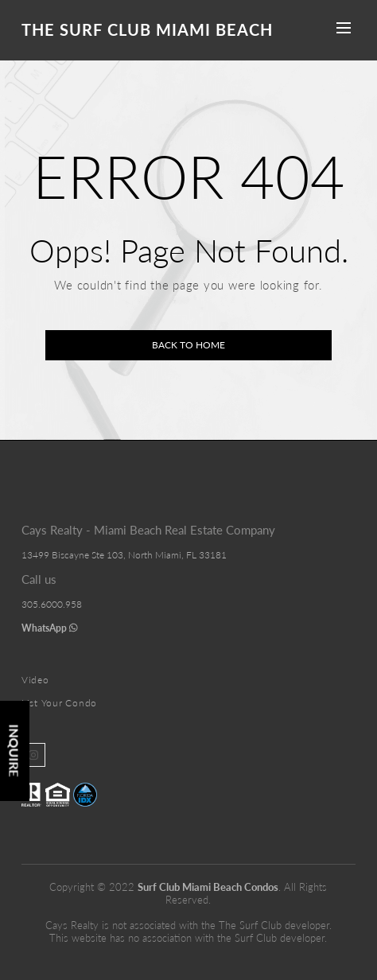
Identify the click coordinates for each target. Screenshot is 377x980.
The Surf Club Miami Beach (147, 29)
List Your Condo (59, 703)
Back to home (188, 345)
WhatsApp (50, 628)
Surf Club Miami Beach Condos (208, 887)
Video (35, 680)
